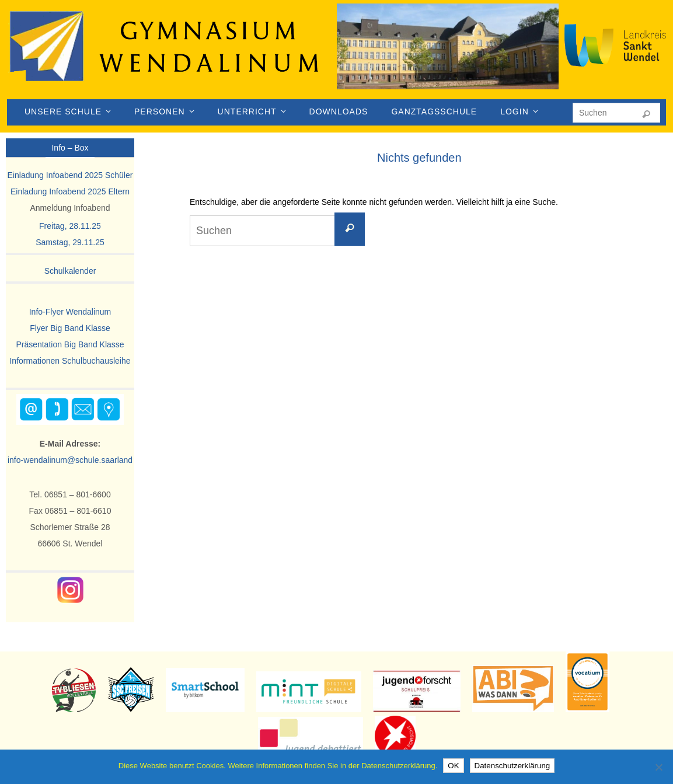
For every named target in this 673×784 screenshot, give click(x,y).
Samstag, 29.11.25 (70, 242)
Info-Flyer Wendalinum (70, 312)
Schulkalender (70, 271)
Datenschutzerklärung (512, 766)
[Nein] (658, 767)
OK (453, 766)
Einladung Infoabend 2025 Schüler (70, 175)
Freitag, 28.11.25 (70, 226)
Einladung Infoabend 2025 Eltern (70, 191)
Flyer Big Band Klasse (70, 328)
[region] (448, 59)
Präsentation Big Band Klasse (70, 344)
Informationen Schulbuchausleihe (70, 361)
